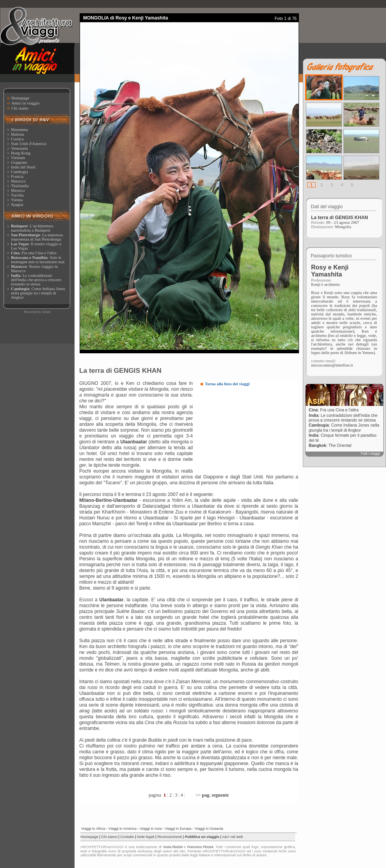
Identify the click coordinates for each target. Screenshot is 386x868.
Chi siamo (20, 108)
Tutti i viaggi (370, 453)
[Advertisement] (242, 431)
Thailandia (20, 186)
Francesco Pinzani (200, 847)
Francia (17, 176)
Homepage (20, 98)
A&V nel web (232, 837)
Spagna (17, 205)
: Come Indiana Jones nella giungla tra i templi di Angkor (38, 293)
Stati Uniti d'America (29, 144)
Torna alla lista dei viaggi (227, 384)
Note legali (146, 837)
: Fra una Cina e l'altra (34, 253)
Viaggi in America (123, 829)
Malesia (18, 134)
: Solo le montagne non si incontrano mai (38, 260)
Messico (18, 190)
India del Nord (23, 167)
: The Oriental (330, 445)
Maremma (20, 130)
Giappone (19, 162)
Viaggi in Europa (178, 829)
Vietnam (18, 158)
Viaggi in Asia (151, 829)
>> (212, 795)
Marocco (18, 181)
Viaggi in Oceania (209, 829)
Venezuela (20, 148)
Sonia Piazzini (173, 847)
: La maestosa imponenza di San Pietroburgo (37, 237)
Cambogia (20, 172)
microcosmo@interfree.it (332, 365)
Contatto (127, 837)
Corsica (17, 139)
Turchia (17, 195)
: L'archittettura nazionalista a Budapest (32, 228)
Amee (46, 312)
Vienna (17, 200)
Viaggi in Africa (93, 829)
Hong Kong (21, 153)
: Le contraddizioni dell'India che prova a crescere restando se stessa (36, 280)
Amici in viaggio (25, 103)
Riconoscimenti (170, 837)
